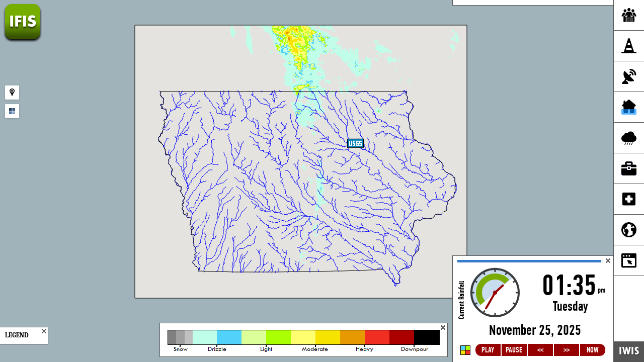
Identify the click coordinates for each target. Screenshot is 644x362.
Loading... (533, 309)
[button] (355, 150)
